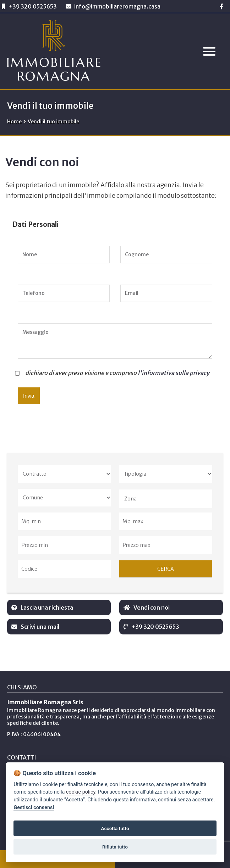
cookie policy (81, 792)
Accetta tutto (115, 828)
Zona (130, 499)
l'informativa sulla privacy (174, 373)
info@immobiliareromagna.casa (113, 6)
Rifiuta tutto (115, 847)
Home (14, 122)
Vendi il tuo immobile (53, 122)
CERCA (166, 569)
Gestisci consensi (34, 808)
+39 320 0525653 (32, 6)
